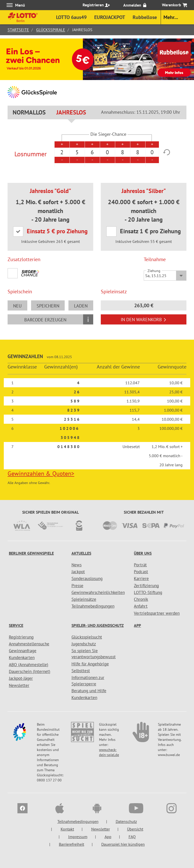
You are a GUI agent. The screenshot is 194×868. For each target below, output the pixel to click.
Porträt (140, 565)
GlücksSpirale (51, 30)
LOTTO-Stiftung (148, 592)
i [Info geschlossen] (88, 319)
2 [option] (62, 152)
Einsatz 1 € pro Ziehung (151, 231)
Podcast (141, 572)
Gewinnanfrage (23, 651)
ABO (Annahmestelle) (29, 665)
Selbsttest (81, 671)
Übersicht (135, 829)
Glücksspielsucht (87, 637)
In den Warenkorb (144, 320)
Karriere (141, 578)
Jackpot (78, 572)
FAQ (132, 837)
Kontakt (67, 829)
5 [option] (77, 152)
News (77, 565)
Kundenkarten (22, 658)
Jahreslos (71, 112)
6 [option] (92, 152)
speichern (48, 306)
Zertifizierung (146, 586)
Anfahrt (141, 606)
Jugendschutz (84, 644)
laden (81, 306)
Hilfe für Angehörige (90, 664)
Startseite (18, 30)
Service (16, 625)
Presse (77, 586)
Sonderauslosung (87, 578)
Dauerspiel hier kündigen (123, 844)
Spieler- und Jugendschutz (98, 625)
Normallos (29, 112)
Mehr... (171, 17)
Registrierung (21, 637)
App (137, 625)
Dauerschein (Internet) (30, 671)
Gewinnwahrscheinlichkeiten (98, 592)
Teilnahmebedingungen (93, 606)
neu (17, 306)
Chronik (141, 599)
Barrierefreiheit (71, 844)
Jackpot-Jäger (21, 678)
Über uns (143, 553)
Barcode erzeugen (45, 320)
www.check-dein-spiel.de (109, 752)
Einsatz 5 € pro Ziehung (57, 231)
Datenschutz (126, 821)
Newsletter (19, 685)
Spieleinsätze (84, 599)
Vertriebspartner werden (157, 613)
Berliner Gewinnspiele (31, 553)
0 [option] (107, 152)
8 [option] (123, 152)
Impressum (78, 837)
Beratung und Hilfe (89, 691)
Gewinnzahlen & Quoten (41, 474)
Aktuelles (81, 553)
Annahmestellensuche (29, 644)
